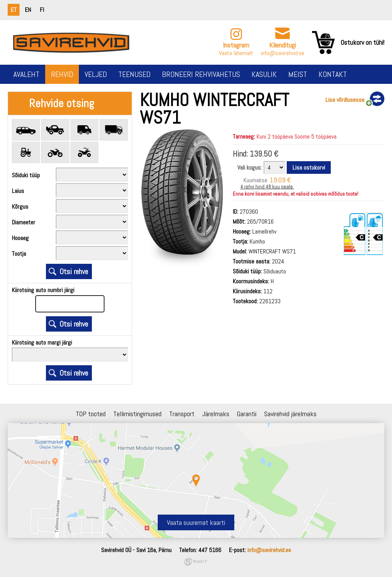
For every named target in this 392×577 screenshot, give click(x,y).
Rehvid (62, 74)
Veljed (96, 74)
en (28, 10)
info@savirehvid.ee (283, 53)
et (14, 10)
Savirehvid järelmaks (290, 414)
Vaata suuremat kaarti (196, 522)
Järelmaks (216, 414)
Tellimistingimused (137, 414)
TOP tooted (91, 414)
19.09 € (280, 180)
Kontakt (333, 74)
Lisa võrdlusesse (345, 100)
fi (42, 10)
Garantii (247, 414)
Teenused (134, 74)
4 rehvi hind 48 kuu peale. (267, 187)
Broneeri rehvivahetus (201, 74)
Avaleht (26, 74)
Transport (182, 414)
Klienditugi (283, 45)
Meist (298, 74)
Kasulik (264, 74)
